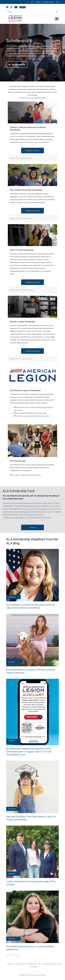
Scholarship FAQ (16, 65)
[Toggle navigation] (57, 19)
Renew (38, 2)
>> (18, 955)
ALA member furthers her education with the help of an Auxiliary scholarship (31, 606)
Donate (33, 527)
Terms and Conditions (48, 964)
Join (32, 2)
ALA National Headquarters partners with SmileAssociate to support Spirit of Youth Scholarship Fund (29, 751)
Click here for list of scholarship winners (33, 98)
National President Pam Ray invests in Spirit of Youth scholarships (31, 818)
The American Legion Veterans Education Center (32, 416)
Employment (21, 964)
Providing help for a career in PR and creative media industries (31, 671)
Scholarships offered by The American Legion (31, 413)
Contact (10, 964)
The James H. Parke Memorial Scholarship (25, 475)
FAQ (57, 2)
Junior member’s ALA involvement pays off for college (31, 883)
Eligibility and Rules (32, 150)
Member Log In (48, 2)
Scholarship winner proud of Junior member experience (30, 948)
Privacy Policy (33, 964)
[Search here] (32, 12)
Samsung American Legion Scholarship (28, 407)
